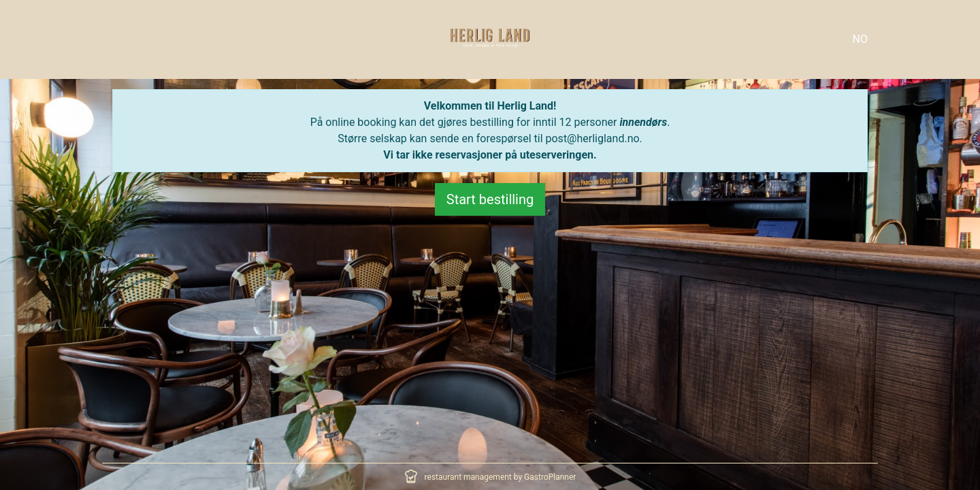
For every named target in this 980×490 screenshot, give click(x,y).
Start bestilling (490, 199)
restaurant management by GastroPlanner (501, 477)
